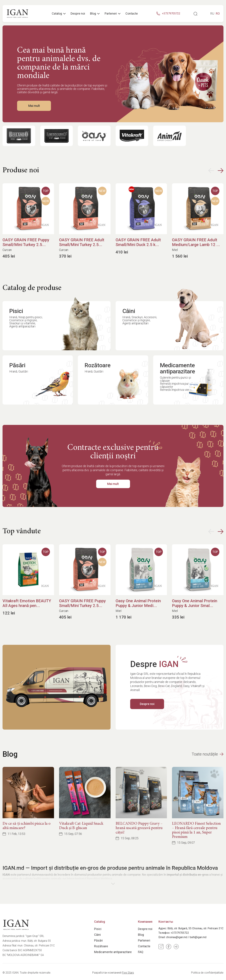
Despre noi (78, 14)
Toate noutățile (208, 754)
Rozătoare (101, 946)
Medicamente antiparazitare (113, 952)
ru (212, 14)
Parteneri (144, 940)
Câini (97, 935)
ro (218, 14)
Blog (95, 14)
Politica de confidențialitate (207, 973)
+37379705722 (180, 933)
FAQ (141, 952)
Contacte (132, 14)
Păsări (98, 940)
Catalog (59, 14)
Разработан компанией (113, 973)
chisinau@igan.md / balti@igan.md (186, 937)
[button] (216, 171)
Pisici (98, 929)
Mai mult (34, 106)
